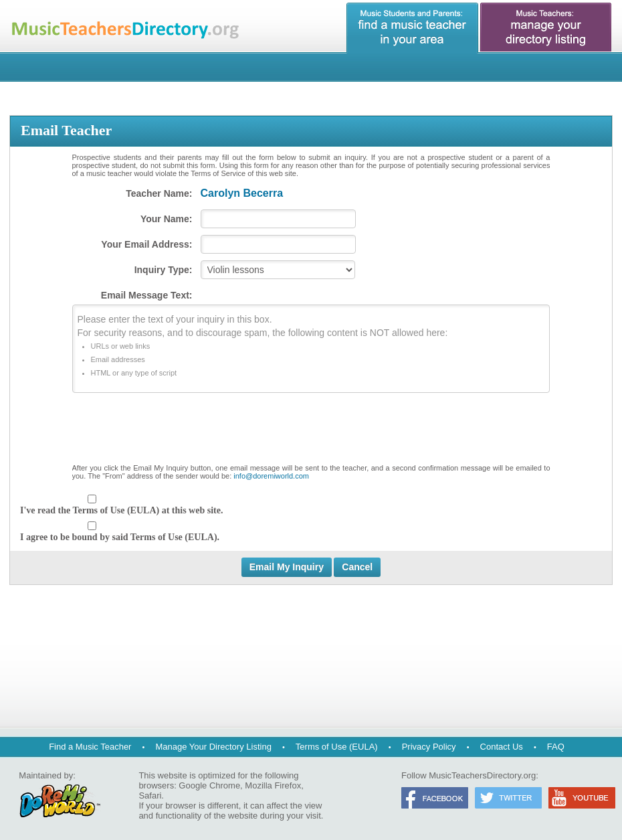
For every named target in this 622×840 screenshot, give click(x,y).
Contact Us (502, 747)
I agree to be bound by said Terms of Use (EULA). (120, 537)
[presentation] (311, 431)
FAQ (556, 747)
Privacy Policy (429, 747)
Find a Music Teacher (90, 747)
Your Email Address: (146, 244)
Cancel (357, 567)
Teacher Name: (159, 193)
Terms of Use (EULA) (337, 747)
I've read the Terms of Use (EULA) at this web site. (121, 510)
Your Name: (167, 219)
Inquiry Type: (164, 270)
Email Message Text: (147, 295)
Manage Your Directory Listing (213, 747)
